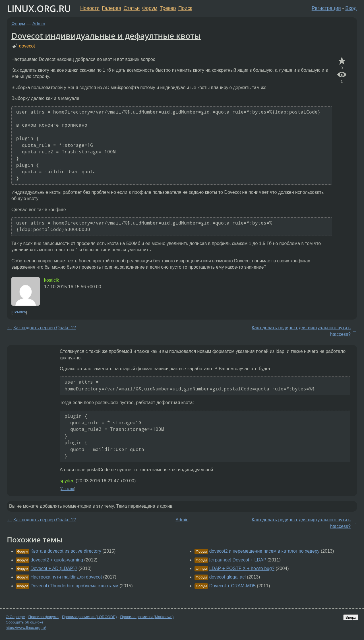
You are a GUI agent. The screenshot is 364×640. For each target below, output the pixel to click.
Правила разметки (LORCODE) (89, 617)
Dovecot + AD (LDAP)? (54, 568)
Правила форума (44, 617)
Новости (90, 8)
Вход (351, 8)
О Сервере (15, 617)
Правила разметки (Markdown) (147, 617)
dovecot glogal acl (227, 577)
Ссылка (19, 312)
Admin (39, 24)
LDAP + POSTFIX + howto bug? (242, 568)
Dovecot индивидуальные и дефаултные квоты (106, 36)
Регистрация (326, 8)
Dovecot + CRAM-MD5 (232, 586)
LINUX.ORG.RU (39, 8)
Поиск (185, 8)
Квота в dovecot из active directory (66, 551)
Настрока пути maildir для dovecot (66, 577)
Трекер (168, 8)
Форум (150, 8)
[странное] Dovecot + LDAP (238, 560)
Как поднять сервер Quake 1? (45, 328)
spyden (67, 481)
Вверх (351, 617)
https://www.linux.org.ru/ (26, 628)
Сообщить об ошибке (25, 622)
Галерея (112, 8)
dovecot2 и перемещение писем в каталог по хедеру (264, 551)
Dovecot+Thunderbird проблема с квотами (74, 586)
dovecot (27, 46)
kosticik (51, 280)
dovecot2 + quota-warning (57, 560)
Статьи (132, 8)
